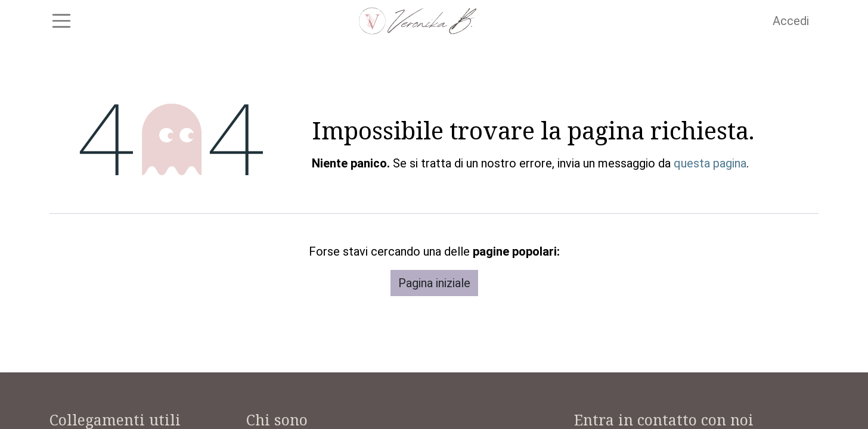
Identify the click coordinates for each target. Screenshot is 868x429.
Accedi (791, 24)
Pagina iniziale (434, 289)
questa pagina (710, 169)
